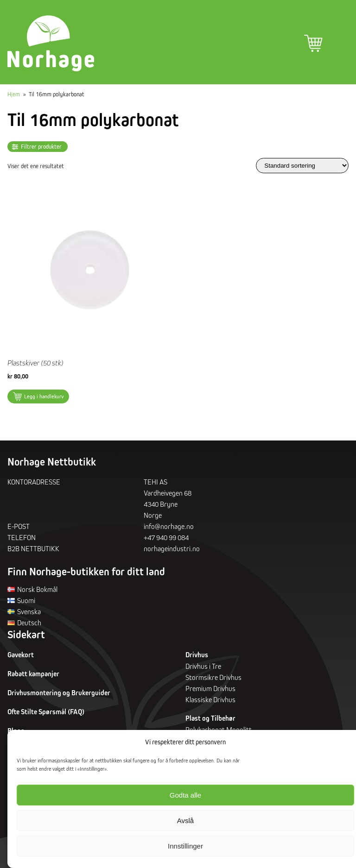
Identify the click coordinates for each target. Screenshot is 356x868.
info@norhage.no (169, 528)
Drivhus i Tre (203, 668)
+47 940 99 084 (166, 539)
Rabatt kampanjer (33, 676)
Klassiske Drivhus (210, 702)
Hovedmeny (339, 44)
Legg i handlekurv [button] (44, 398)
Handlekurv (313, 44)
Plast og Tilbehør (210, 720)
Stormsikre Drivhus (213, 679)
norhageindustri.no (172, 550)
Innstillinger (185, 846)
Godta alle (185, 795)
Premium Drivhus (210, 691)
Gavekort (21, 657)
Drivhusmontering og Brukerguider (59, 695)
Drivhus (197, 657)
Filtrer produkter (41, 148)
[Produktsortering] (302, 167)
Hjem (14, 96)
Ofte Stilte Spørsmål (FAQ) (46, 714)
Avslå (185, 821)
